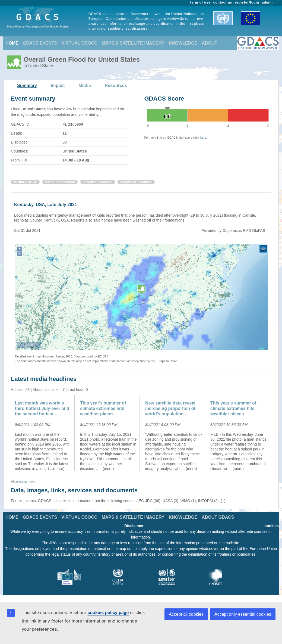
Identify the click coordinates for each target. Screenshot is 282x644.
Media (85, 85)
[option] (43, 433)
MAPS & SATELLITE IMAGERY (133, 43)
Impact (58, 85)
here (203, 138)
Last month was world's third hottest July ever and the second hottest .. (42, 408)
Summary (27, 85)
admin (267, 2)
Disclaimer (134, 526)
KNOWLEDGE (183, 43)
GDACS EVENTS (40, 43)
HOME (12, 43)
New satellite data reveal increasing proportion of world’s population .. (170, 408)
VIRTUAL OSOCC (79, 43)
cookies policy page (108, 613)
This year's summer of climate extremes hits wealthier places (103, 408)
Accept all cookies (186, 614)
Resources (116, 85)
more (23, 482)
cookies (272, 526)
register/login (247, 2)
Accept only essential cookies (243, 614)
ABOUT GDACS (218, 517)
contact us (223, 2)
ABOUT (209, 43)
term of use (200, 2)
